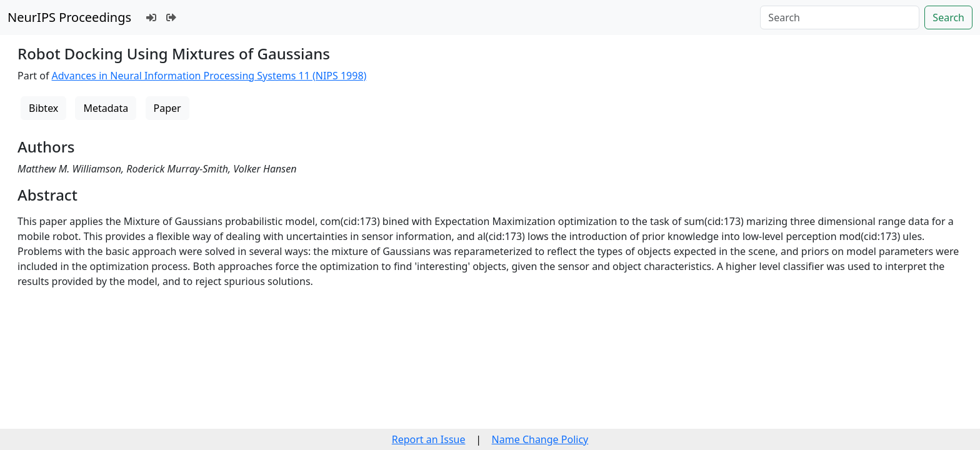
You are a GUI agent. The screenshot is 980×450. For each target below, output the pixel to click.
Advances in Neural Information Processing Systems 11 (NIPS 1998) (209, 76)
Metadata (106, 108)
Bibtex (43, 108)
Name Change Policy (540, 439)
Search (948, 17)
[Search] (840, 17)
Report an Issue (429, 439)
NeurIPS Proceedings (69, 17)
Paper (167, 108)
